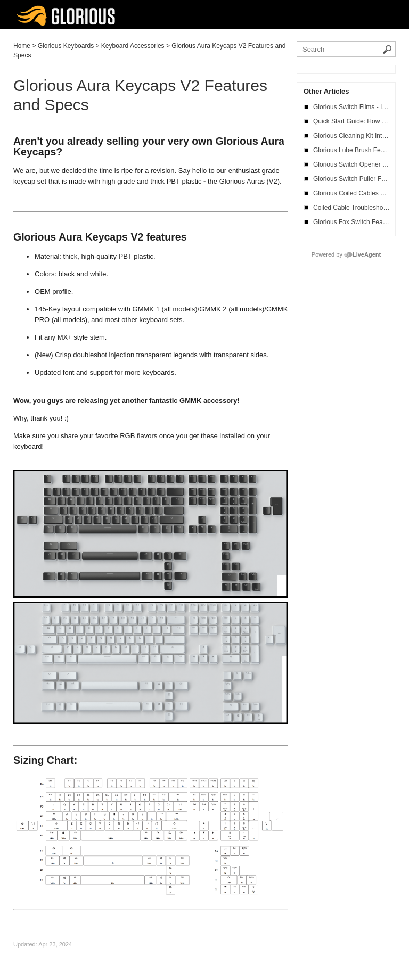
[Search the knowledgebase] (346, 49)
